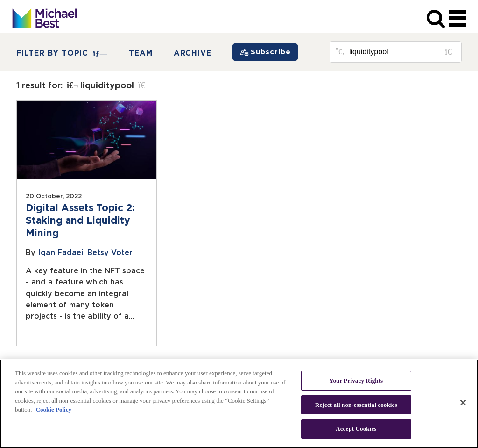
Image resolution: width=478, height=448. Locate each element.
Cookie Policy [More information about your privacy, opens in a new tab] (54, 409)
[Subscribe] (265, 52)
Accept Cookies (356, 429)
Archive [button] (193, 53)
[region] (239, 404)
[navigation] (457, 19)
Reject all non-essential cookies (356, 405)
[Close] (463, 403)
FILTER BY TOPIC (62, 53)
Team (141, 53)
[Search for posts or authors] (402, 52)
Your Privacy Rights (356, 380)
